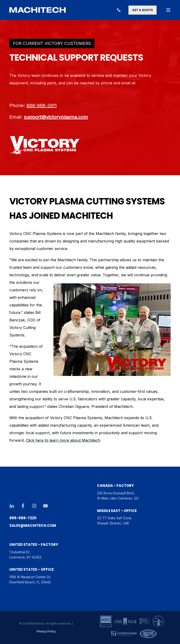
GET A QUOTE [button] (142, 10)
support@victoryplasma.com (56, 117)
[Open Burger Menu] (168, 10)
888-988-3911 (42, 105)
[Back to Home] (37, 10)
